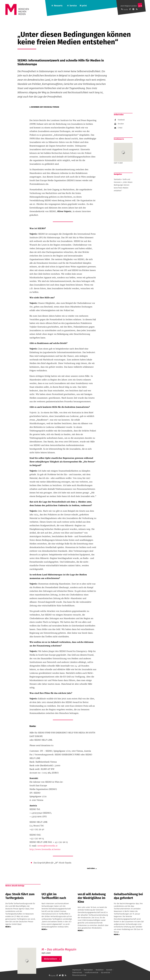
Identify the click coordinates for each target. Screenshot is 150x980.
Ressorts (58, 6)
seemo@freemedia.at (47, 846)
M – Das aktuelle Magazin (59, 949)
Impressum (77, 970)
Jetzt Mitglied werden (129, 6)
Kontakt (109, 970)
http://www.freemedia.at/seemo (45, 849)
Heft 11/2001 (123, 153)
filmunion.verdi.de (79, 975)
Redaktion (100, 970)
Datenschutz (77, 972)
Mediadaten (88, 970)
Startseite (117, 179)
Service (73, 6)
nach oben (91, 868)
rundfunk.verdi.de (91, 972)
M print (83, 6)
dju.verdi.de (106, 972)
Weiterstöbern (50, 959)
